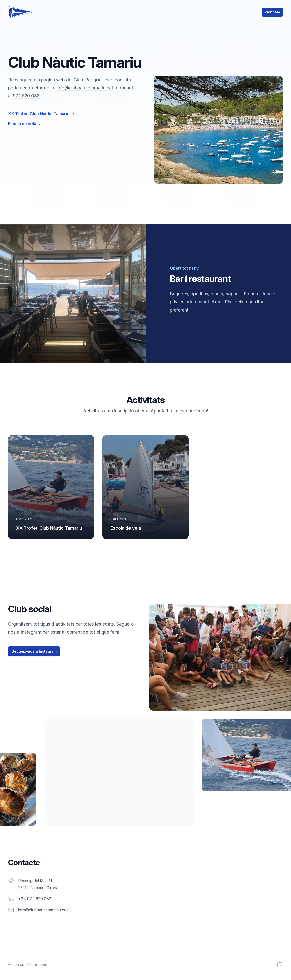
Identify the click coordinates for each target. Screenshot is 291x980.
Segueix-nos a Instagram (34, 651)
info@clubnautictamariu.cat (85, 88)
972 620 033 (26, 96)
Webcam (272, 12)
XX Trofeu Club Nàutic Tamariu (41, 114)
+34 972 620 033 (35, 899)
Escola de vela (24, 124)
